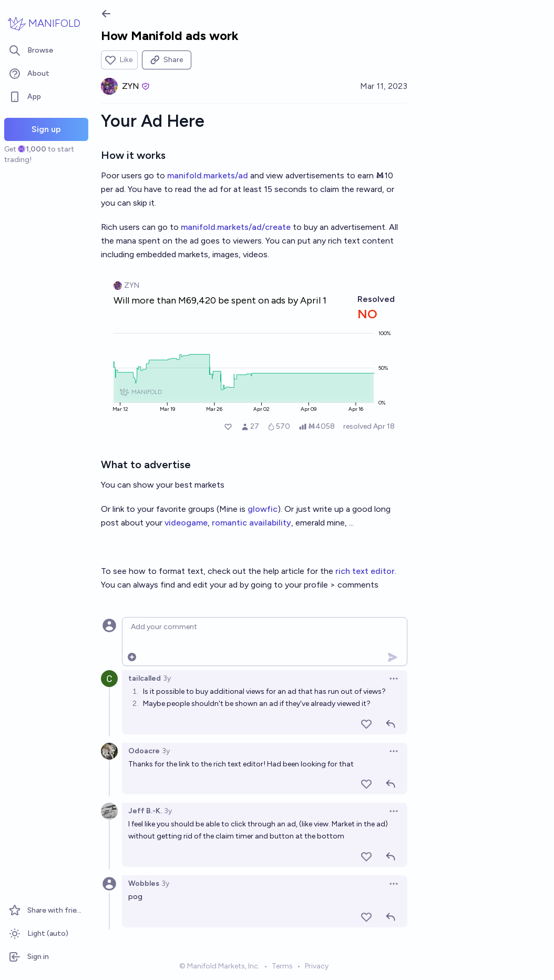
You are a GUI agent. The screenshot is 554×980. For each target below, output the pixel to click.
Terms (282, 966)
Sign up (46, 129)
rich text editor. (366, 571)
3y (167, 678)
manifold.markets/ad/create (236, 227)
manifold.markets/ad (208, 175)
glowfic (263, 509)
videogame (186, 523)
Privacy (317, 966)
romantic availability (252, 523)
